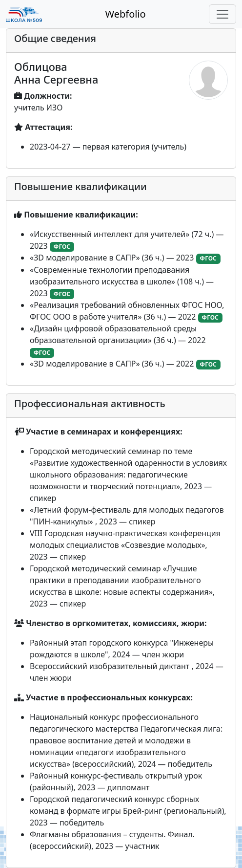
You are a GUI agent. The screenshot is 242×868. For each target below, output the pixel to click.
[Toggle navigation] (222, 14)
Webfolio (125, 14)
